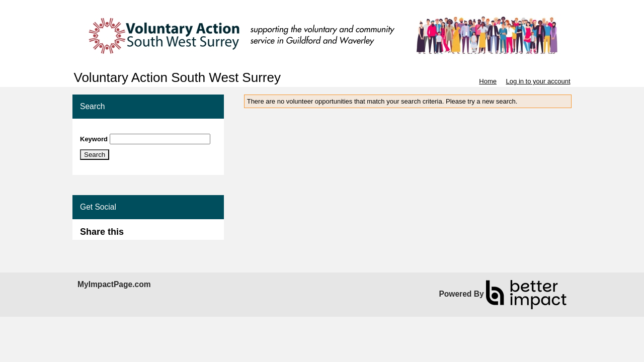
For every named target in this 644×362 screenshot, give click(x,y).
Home (488, 81)
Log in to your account (538, 81)
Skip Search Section (109, 130)
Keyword (94, 139)
